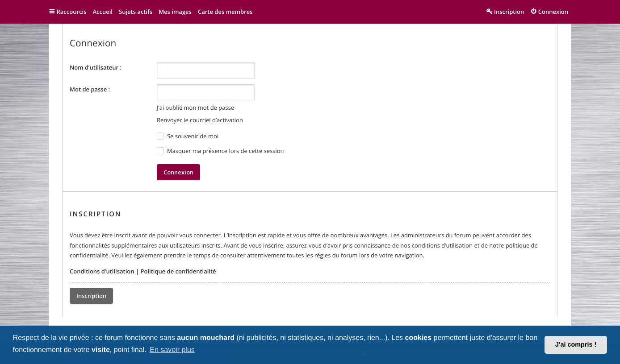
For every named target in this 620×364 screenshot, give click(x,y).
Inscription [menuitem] (509, 12)
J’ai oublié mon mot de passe (195, 108)
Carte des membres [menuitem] (225, 12)
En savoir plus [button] (172, 350)
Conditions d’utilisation (102, 271)
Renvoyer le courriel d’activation (200, 120)
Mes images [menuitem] (175, 12)
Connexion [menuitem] (553, 12)
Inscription (91, 296)
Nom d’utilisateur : (96, 67)
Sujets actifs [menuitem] (136, 12)
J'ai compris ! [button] (576, 345)
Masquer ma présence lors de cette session (220, 151)
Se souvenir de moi (188, 136)
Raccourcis (72, 12)
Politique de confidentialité (178, 271)
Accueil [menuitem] (103, 12)
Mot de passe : (90, 89)
